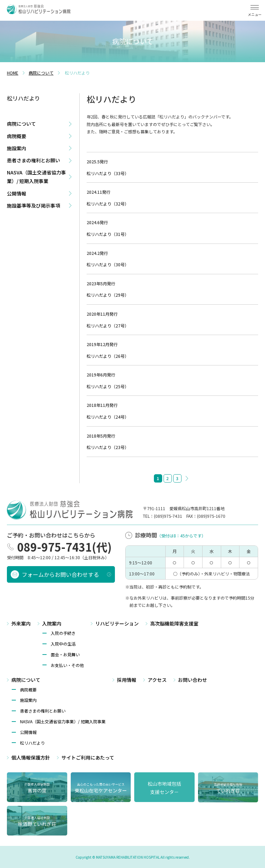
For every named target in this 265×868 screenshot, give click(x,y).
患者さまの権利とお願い (33, 160)
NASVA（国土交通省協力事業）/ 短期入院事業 (36, 177)
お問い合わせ (193, 679)
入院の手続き (63, 633)
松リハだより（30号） (108, 264)
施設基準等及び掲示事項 (33, 206)
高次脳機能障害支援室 (174, 623)
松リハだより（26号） (108, 356)
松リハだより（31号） (108, 234)
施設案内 (17, 148)
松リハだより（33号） (108, 173)
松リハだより (32, 742)
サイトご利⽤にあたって (88, 757)
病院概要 (17, 136)
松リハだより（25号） (108, 386)
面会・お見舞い (65, 654)
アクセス (157, 679)
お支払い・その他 (67, 664)
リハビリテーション (117, 623)
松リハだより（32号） (108, 204)
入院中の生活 (63, 643)
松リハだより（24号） (108, 417)
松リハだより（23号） (108, 447)
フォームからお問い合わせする (60, 574)
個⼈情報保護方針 (31, 757)
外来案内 (21, 623)
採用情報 (127, 679)
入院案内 (52, 623)
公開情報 (17, 193)
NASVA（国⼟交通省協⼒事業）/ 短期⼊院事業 (63, 721)
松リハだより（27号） (108, 326)
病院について (21, 124)
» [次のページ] (187, 478)
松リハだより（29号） (108, 295)
